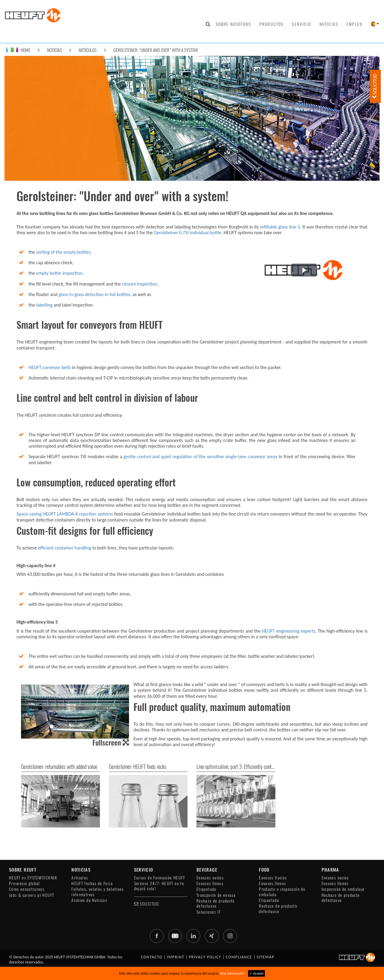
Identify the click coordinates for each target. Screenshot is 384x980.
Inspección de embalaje (343, 889)
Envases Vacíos (273, 878)
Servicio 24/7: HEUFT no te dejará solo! (159, 886)
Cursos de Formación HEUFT (160, 878)
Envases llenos (210, 883)
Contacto (152, 957)
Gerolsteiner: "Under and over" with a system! (156, 50)
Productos (271, 24)
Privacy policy (205, 957)
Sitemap (265, 957)
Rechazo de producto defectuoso (216, 903)
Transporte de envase (216, 895)
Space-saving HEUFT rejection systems (65, 514)
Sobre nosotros (233, 24)
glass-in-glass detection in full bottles (94, 294)
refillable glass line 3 (280, 227)
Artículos (88, 50)
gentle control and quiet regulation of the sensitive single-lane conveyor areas (200, 457)
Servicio (301, 24)
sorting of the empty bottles (63, 252)
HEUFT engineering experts (289, 631)
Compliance (239, 957)
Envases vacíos (210, 878)
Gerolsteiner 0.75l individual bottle (188, 233)
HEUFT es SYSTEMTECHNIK (33, 878)
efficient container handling (64, 548)
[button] (304, 270)
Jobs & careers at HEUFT (31, 895)
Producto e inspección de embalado (282, 892)
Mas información (232, 973)
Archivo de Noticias (89, 900)
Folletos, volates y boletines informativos (97, 892)
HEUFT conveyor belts (50, 367)
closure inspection (140, 284)
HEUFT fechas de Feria (92, 883)
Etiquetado (207, 889)
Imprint (176, 957)
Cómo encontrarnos (27, 889)
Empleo (354, 24)
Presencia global (24, 883)
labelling (44, 305)
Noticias (329, 24)
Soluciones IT (209, 912)
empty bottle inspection (59, 273)
